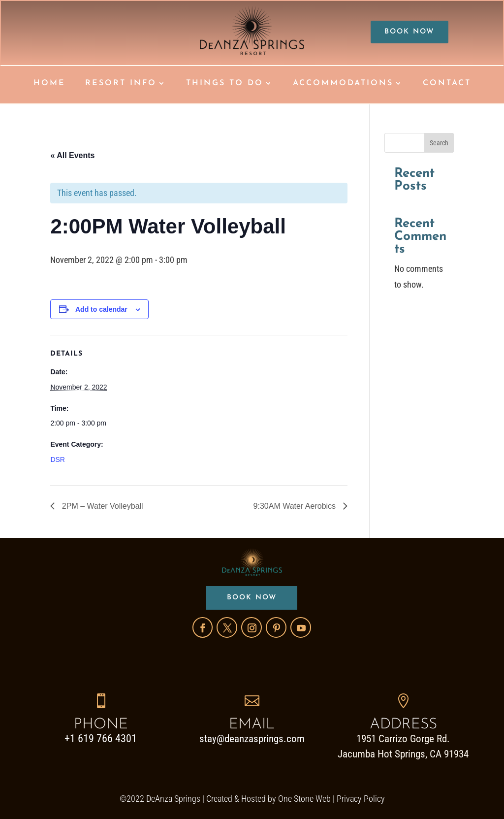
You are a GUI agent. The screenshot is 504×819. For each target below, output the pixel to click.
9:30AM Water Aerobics (296, 506)
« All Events (72, 155)
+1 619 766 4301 (101, 738)
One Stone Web (304, 799)
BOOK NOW (409, 32)
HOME (49, 83)
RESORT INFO (121, 83)
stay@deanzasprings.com (252, 739)
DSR (58, 459)
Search (439, 142)
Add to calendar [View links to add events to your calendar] (101, 309)
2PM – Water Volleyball (101, 506)
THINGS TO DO (225, 83)
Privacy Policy (361, 799)
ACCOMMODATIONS (343, 83)
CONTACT (447, 83)
